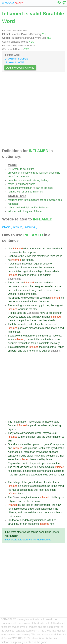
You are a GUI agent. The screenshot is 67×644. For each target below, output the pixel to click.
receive (46, 328)
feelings (43, 173)
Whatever (13, 456)
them (11, 320)
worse (32, 184)
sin (33, 271)
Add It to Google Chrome (20, 68)
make (11, 184)
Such (11, 256)
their (36, 505)
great (41, 286)
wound (22, 309)
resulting (13, 200)
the (45, 188)
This (10, 283)
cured (39, 459)
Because (13, 336)
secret (42, 283)
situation (22, 184)
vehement (48, 267)
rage (31, 249)
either (30, 456)
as (26, 192)
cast (38, 463)
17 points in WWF (14, 63)
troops (24, 509)
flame (39, 211)
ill (55, 290)
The (10, 305)
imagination (27, 497)
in (17, 177)
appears (53, 452)
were (17, 256)
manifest (15, 332)
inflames (18, 227)
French (60, 347)
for (16, 294)
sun (24, 305)
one (49, 463)
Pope (39, 275)
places (47, 271)
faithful (29, 260)
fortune (38, 482)
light (10, 192)
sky (35, 309)
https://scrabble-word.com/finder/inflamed (28, 540)
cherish (52, 320)
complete (44, 343)
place (22, 475)
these (48, 422)
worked (28, 433)
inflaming (31, 227)
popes (46, 264)
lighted (12, 208)
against (38, 264)
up (15, 192)
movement (27, 264)
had (32, 286)
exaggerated (29, 471)
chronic (30, 339)
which (59, 256)
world (61, 486)
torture (23, 317)
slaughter (55, 512)
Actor (11, 452)
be (30, 444)
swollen (53, 200)
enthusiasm (30, 437)
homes (17, 516)
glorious (33, 448)
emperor (13, 351)
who (42, 298)
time (28, 294)
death (38, 433)
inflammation (22, 188)
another (56, 463)
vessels (22, 324)
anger (11, 177)
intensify (25, 173)
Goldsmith (33, 298)
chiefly (53, 497)
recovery (55, 343)
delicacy (29, 520)
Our (10, 444)
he (53, 249)
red (23, 208)
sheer (58, 313)
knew (24, 298)
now (35, 305)
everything (55, 475)
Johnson (44, 301)
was (49, 249)
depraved (13, 317)
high (41, 271)
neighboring (54, 425)
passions (16, 471)
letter (42, 490)
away (33, 290)
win (10, 441)
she (20, 290)
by (52, 448)
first (16, 475)
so (22, 283)
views (28, 256)
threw (31, 509)
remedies (17, 252)
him (52, 524)
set (25, 169)
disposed (34, 328)
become (12, 286)
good (31, 482)
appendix (32, 425)
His (10, 520)
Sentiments (44, 448)
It (9, 264)
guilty (52, 456)
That (10, 324)
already (16, 298)
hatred (34, 320)
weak (11, 294)
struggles (13, 524)
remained (48, 290)
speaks (18, 452)
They (11, 433)
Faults (23, 456)
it (33, 256)
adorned (13, 211)
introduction (29, 301)
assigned (59, 471)
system (43, 467)
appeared (36, 475)
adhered (29, 467)
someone (24, 177)
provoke (12, 173)
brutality (36, 317)
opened (36, 444)
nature (29, 336)
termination (24, 343)
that (15, 290)
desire (50, 283)
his (62, 298)
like (53, 305)
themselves (41, 509)
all (22, 433)
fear (14, 520)
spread (37, 422)
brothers (54, 482)
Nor (10, 249)
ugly (40, 305)
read (31, 490)
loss (28, 505)
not (17, 264)
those (49, 459)
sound (17, 283)
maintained (43, 256)
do (47, 475)
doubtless (22, 490)
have (42, 313)
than (33, 343)
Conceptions (57, 444)
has (48, 317)
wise (58, 249)
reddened (13, 204)
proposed (32, 252)
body (51, 188)
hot (41, 200)
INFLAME (13, 169)
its (9, 471)
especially (55, 173)
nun (22, 286)
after (33, 294)
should (24, 444)
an (46, 286)
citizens (12, 512)
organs (55, 422)
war (39, 501)
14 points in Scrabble (16, 59)
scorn (42, 249)
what (57, 448)
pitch (24, 320)
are (26, 328)
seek (35, 486)
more (54, 328)
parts (21, 328)
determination (54, 437)
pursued (27, 512)
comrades (45, 505)
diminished (40, 520)
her (36, 283)
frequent (13, 343)
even (35, 267)
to (21, 169)
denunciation (15, 271)
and (46, 200)
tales (19, 313)
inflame (7, 227)
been (53, 490)
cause (11, 188)
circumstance (21, 347)
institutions (14, 267)
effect (51, 286)
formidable (14, 509)
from (21, 200)
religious (13, 501)
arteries (49, 324)
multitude (18, 467)
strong (35, 173)
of (42, 188)
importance (47, 471)
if (29, 192)
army (38, 351)
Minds (16, 444)
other (44, 425)
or (19, 173)
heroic (30, 501)
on (28, 169)
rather (15, 459)
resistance (33, 524)
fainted (26, 290)
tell (50, 313)
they (45, 320)
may (30, 422)
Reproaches (15, 463)
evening (17, 305)
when (11, 339)
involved (57, 336)
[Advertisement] (33, 111)
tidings (17, 482)
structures (46, 336)
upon (58, 286)
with (19, 192)
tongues (28, 211)
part (38, 188)
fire (32, 169)
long (23, 294)
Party (37, 456)
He (10, 298)
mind (46, 347)
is (35, 256)
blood (61, 328)
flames (39, 192)
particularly (34, 324)
